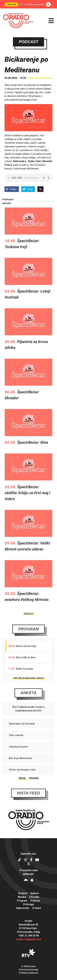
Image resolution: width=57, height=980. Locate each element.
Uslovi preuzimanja (29, 970)
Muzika (22, 897)
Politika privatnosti (28, 973)
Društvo (23, 893)
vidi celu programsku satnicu (29, 686)
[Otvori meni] (51, 21)
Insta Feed (29, 800)
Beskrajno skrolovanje (22, 731)
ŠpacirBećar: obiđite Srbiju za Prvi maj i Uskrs (28, 500)
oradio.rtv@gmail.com (29, 939)
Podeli (11, 189)
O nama (37, 908)
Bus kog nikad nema (20, 766)
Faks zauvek (16, 743)
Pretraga (28, 904)
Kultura (35, 893)
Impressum (23, 908)
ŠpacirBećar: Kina (33, 450)
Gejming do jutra (18, 754)
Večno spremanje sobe (22, 777)
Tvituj (28, 189)
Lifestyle (34, 897)
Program (29, 637)
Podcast (35, 901)
